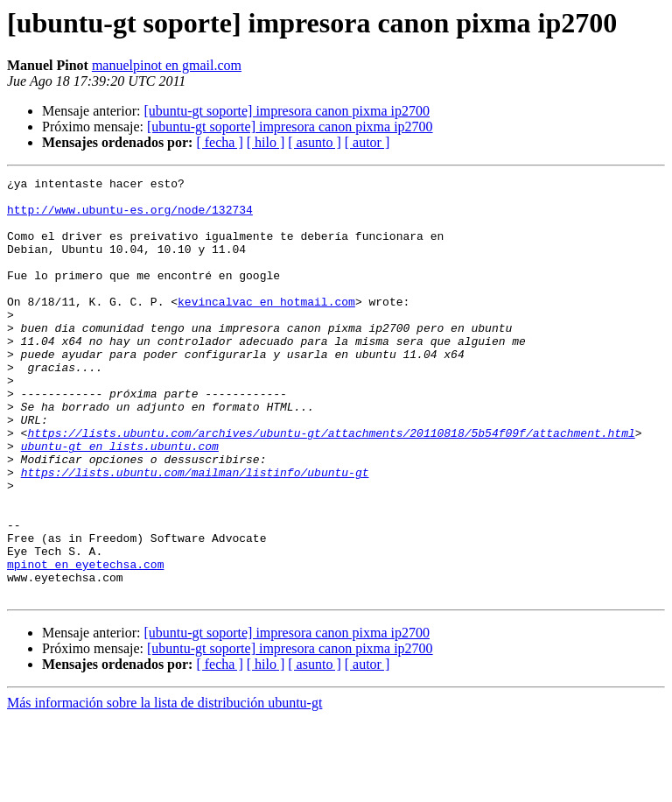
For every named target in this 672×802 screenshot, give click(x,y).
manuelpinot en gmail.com (167, 65)
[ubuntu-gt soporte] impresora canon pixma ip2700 (287, 111)
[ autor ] (367, 142)
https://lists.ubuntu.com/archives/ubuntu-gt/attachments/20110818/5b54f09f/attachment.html (331, 485)
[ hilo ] (266, 142)
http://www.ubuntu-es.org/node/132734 (130, 217)
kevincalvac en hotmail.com (266, 327)
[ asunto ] (314, 142)
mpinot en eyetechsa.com (85, 643)
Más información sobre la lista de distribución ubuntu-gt (164, 787)
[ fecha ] (219, 142)
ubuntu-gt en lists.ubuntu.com (120, 501)
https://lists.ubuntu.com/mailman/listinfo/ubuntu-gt (195, 532)
